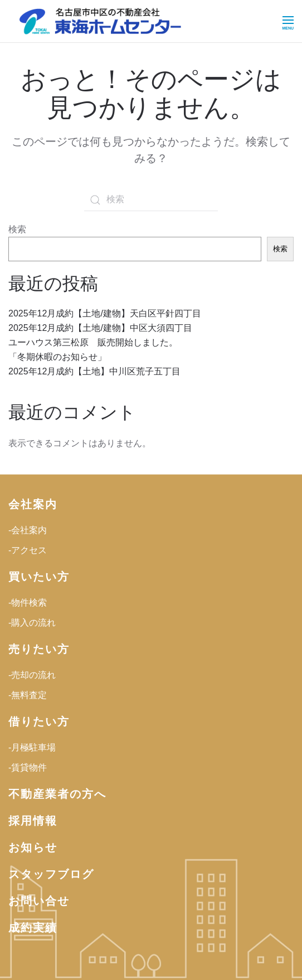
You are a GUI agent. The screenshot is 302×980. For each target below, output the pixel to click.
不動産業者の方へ (57, 794)
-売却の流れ (32, 675)
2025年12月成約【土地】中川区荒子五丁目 (94, 371)
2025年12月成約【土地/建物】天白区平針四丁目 (105, 313)
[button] (288, 21)
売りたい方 (39, 649)
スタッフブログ (51, 874)
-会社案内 (28, 530)
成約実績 (33, 928)
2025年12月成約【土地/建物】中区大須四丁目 (100, 328)
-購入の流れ (32, 623)
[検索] (151, 200)
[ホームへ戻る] (100, 21)
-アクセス (28, 550)
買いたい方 (39, 577)
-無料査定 (28, 695)
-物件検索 (28, 603)
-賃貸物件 (28, 767)
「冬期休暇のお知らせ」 (57, 357)
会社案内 (33, 504)
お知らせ (33, 847)
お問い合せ (39, 901)
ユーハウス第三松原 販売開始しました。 (93, 342)
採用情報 (33, 821)
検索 (17, 229)
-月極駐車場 (32, 747)
